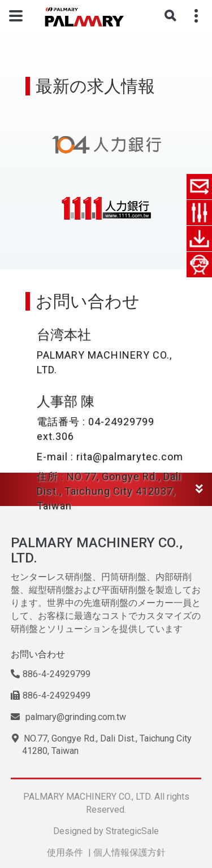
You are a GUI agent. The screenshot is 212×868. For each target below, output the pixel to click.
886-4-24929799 (51, 674)
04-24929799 (121, 422)
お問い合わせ (38, 654)
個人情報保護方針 (129, 852)
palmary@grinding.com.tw (68, 717)
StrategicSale (132, 831)
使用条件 (65, 852)
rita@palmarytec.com (130, 457)
